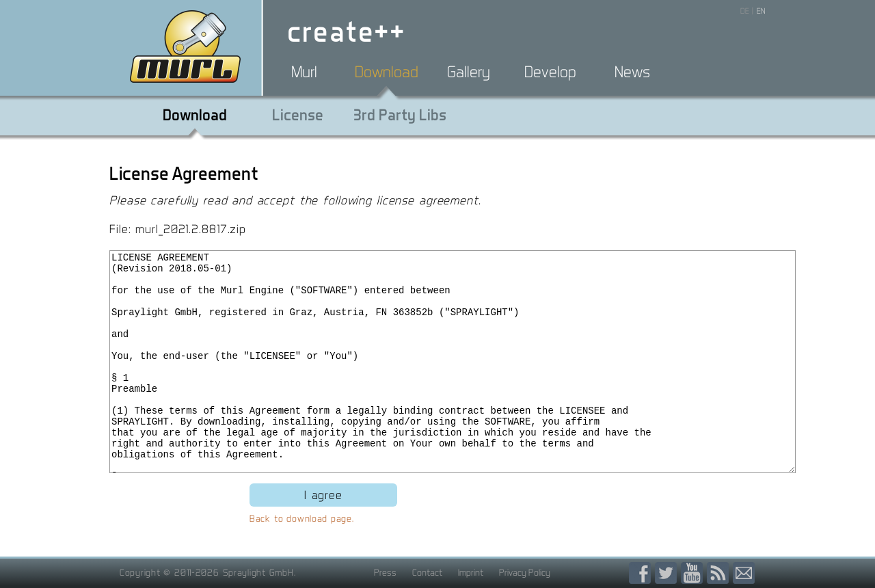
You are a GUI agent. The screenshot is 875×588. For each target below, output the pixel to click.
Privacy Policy (525, 572)
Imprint (471, 572)
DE (745, 11)
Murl (304, 72)
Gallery (469, 72)
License (298, 115)
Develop (550, 72)
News (632, 72)
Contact (427, 572)
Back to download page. (302, 518)
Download (387, 72)
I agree (323, 495)
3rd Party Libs (400, 115)
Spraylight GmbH (258, 572)
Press (385, 572)
